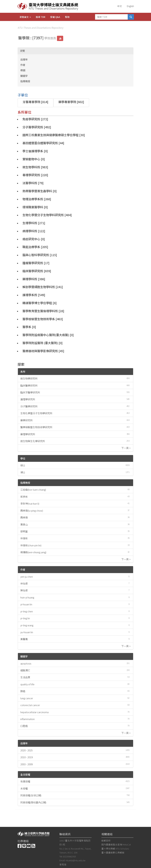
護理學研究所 (28, 399)
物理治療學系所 (33, 199)
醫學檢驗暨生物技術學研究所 (36, 427)
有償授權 (25, 781)
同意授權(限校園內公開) (33, 802)
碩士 (23, 465)
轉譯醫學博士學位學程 (37, 303)
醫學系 (27, 327)
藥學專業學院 (67, 102)
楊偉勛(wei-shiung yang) (33, 552)
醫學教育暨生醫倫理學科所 (40, 311)
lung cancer (27, 698)
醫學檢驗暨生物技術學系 (39, 319)
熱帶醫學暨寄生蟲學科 (37, 191)
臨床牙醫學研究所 (30, 392)
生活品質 (25, 677)
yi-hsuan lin (26, 604)
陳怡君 (24, 590)
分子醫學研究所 (33, 127)
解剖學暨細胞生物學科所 (39, 287)
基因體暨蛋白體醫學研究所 (40, 143)
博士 (23, 472)
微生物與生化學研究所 (33, 441)
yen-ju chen (27, 577)
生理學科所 (30, 223)
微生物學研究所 (29, 378)
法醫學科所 (30, 183)
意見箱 (63, 864)
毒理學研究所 (31, 175)
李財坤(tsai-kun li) (30, 503)
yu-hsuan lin (27, 632)
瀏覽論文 (25, 17)
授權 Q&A (55, 17)
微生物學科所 (31, 167)
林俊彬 (24, 538)
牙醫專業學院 (32, 102)
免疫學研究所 (31, 119)
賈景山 (24, 524)
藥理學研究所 (28, 434)
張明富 (24, 531)
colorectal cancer (30, 705)
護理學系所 (30, 295)
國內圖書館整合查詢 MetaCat (116, 844)
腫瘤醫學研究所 (33, 263)
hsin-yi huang (27, 597)
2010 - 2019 (27, 757)
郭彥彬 (24, 497)
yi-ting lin (25, 618)
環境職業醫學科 (33, 207)
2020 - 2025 (27, 750)
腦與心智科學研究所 (36, 255)
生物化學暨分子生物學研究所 (36, 413)
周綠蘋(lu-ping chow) (32, 511)
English (130, 6)
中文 (120, 6)
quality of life (27, 684)
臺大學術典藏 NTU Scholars (115, 848)
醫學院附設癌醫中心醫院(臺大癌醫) (46, 335)
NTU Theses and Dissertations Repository (40, 28)
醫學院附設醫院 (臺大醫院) (40, 343)
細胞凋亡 (25, 670)
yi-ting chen (27, 611)
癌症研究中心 (31, 239)
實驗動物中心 (31, 159)
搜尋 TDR (41, 17)
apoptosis (26, 663)
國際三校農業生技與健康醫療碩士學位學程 (51, 135)
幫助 (67, 17)
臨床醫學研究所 (33, 271)
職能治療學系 (31, 247)
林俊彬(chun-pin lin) (31, 545)
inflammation (27, 719)
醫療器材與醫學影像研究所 (40, 351)
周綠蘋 (24, 517)
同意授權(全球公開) (31, 795)
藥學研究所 (27, 420)
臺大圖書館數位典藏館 (113, 852)
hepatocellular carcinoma (34, 712)
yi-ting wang (27, 625)
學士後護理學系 (33, 151)
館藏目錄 (106, 840)
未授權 (24, 788)
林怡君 (24, 583)
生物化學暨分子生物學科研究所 (43, 215)
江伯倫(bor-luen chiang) (33, 490)
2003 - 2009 (27, 764)
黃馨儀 (24, 639)
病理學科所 (30, 231)
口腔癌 (24, 726)
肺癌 (23, 691)
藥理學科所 (30, 279)
